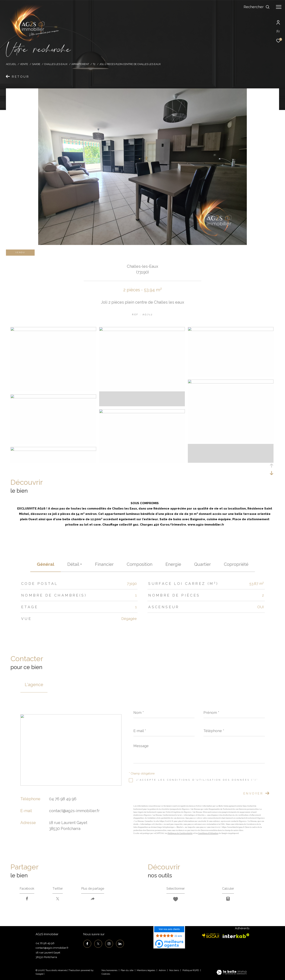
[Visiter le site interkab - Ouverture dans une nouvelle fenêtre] (236, 936)
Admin (163, 970)
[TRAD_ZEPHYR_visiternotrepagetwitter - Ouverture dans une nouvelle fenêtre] (98, 944)
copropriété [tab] (236, 564)
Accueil (11, 64)
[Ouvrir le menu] (279, 7)
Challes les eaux (56, 64)
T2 (94, 64)
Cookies (106, 974)
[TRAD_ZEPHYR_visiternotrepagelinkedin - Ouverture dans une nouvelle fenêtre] (120, 944)
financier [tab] (104, 564)
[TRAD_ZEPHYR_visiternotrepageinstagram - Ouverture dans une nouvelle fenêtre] (109, 944)
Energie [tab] (173, 564)
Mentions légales (146, 970)
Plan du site (127, 970)
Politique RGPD (191, 970)
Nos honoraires (109, 970)
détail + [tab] (75, 564)
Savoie (36, 64)
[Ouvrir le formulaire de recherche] (257, 7)
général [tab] (46, 564)
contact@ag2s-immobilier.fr (74, 811)
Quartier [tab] (202, 564)
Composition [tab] (140, 564)
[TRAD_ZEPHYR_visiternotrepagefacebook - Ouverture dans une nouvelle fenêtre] (87, 944)
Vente (24, 64)
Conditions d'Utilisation (208, 833)
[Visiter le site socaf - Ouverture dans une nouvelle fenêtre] (211, 936)
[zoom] (53, 330)
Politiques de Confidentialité (180, 833)
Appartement (80, 64)
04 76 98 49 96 (63, 799)
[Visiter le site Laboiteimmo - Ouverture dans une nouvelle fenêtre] (232, 973)
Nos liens (174, 970)
